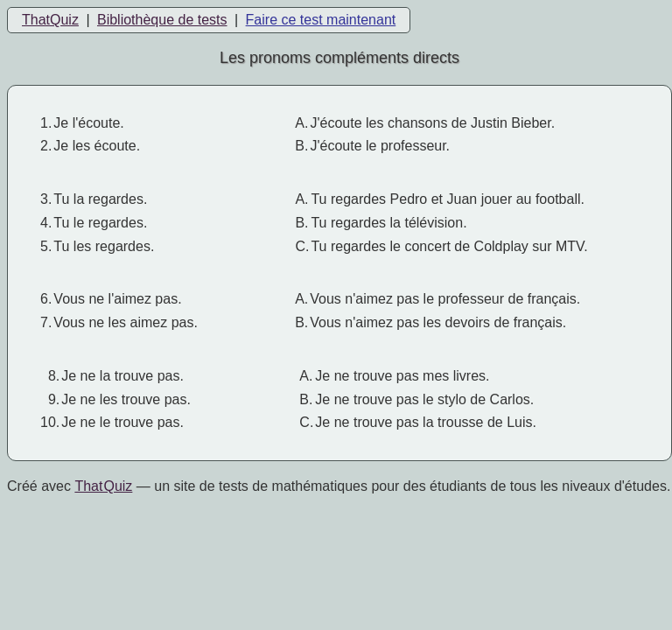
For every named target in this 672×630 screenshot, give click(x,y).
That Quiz (103, 486)
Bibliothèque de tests (162, 20)
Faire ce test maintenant (321, 20)
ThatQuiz (50, 20)
